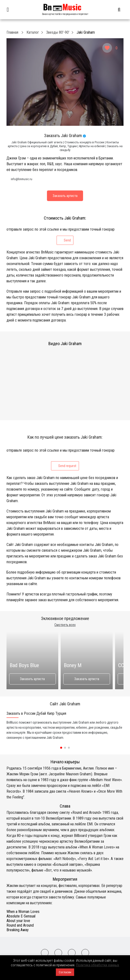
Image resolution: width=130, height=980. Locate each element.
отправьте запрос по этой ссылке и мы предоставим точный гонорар (61, 236)
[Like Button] (107, 48)
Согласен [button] (65, 972)
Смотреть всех (65, 625)
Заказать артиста (32, 679)
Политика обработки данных (98, 965)
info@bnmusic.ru (22, 179)
